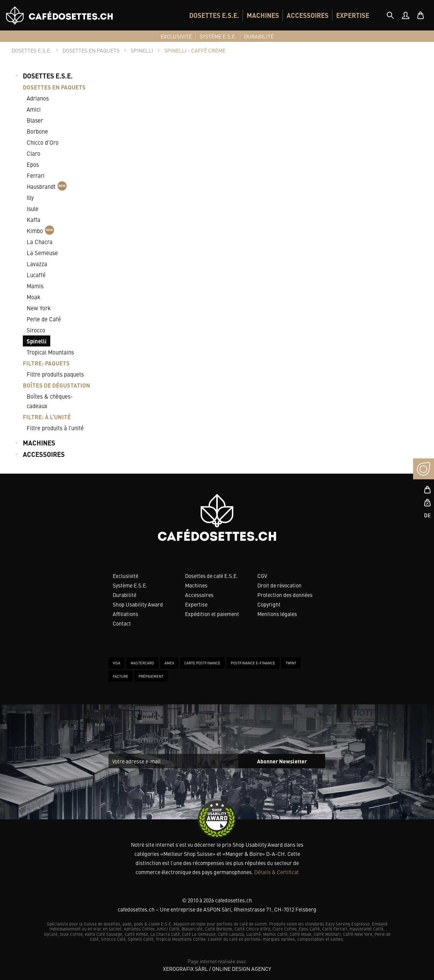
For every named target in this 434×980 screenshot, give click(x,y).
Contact (122, 623)
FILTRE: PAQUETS (46, 363)
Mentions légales (277, 614)
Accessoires (199, 595)
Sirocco (36, 330)
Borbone (37, 131)
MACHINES (263, 15)
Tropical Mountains (50, 352)
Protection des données (285, 595)
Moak (34, 297)
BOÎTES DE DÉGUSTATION (57, 385)
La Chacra (40, 242)
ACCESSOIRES (308, 15)
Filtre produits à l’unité (55, 428)
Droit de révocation (279, 585)
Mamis (35, 286)
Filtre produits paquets (55, 374)
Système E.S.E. (130, 585)
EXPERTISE (353, 15)
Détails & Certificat (277, 872)
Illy (30, 197)
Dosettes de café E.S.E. (211, 576)
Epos (33, 164)
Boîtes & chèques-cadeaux (50, 401)
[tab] (390, 15)
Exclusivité (125, 576)
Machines (196, 585)
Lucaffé (36, 275)
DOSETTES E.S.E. (214, 15)
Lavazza (37, 264)
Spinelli (37, 341)
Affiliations (125, 614)
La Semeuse (42, 253)
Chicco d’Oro (43, 142)
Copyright (269, 604)
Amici (34, 109)
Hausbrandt (47, 186)
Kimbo (40, 230)
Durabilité (124, 595)
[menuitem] (214, 15)
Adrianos (38, 98)
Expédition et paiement (212, 614)
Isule (33, 208)
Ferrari (36, 175)
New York (39, 308)
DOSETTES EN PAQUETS (54, 87)
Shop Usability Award (138, 604)
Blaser (35, 120)
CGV (262, 576)
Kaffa (34, 219)
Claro (34, 153)
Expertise (196, 604)
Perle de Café (44, 319)
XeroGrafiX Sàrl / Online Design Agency (217, 969)
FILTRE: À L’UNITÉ (47, 417)
